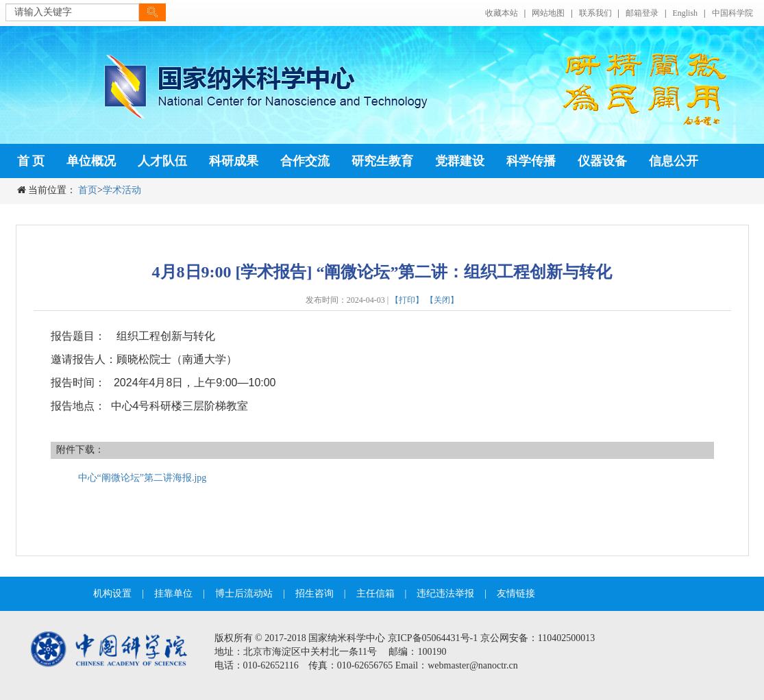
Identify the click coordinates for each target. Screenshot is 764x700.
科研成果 (234, 161)
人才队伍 (162, 161)
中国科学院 (732, 13)
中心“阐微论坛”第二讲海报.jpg (143, 478)
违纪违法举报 (445, 593)
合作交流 (305, 161)
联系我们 (595, 13)
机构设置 (112, 593)
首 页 (31, 161)
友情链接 (516, 593)
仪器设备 (602, 161)
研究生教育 (382, 161)
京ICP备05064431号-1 (433, 638)
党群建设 (460, 161)
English (685, 13)
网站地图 (548, 13)
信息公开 (674, 161)
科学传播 (531, 161)
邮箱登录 (642, 13)
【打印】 (407, 300)
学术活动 (122, 190)
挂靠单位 (173, 593)
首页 (88, 190)
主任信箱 (375, 593)
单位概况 (91, 161)
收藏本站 (502, 13)
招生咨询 (315, 593)
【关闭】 (442, 300)
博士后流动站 (244, 593)
